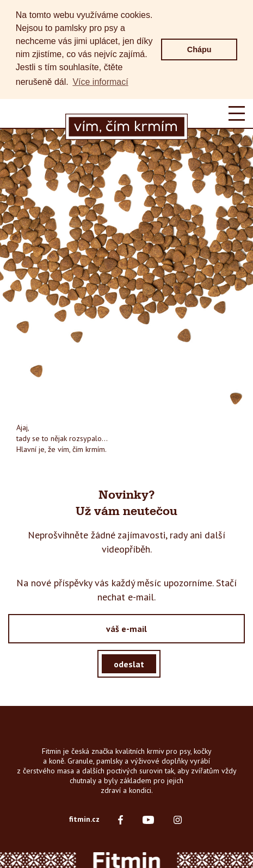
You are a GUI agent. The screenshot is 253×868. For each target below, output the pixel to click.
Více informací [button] (100, 82)
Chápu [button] (199, 49)
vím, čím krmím (81, 449)
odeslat (129, 663)
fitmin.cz (84, 819)
